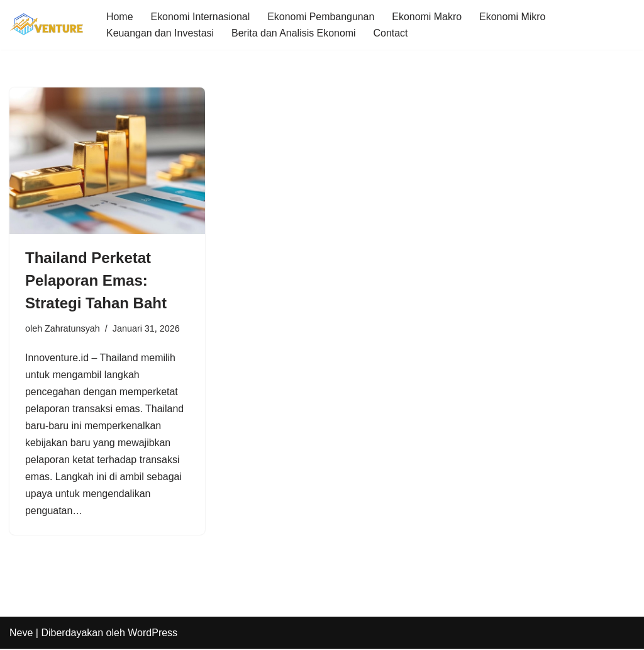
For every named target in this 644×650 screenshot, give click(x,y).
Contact (391, 33)
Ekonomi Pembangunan (322, 17)
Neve (21, 634)
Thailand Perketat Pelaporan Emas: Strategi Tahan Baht (96, 280)
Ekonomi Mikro (514, 17)
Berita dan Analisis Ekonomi (294, 33)
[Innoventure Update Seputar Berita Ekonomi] (47, 25)
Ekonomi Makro (428, 17)
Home (120, 17)
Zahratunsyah (72, 328)
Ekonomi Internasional (201, 17)
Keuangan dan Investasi (160, 33)
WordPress (153, 634)
